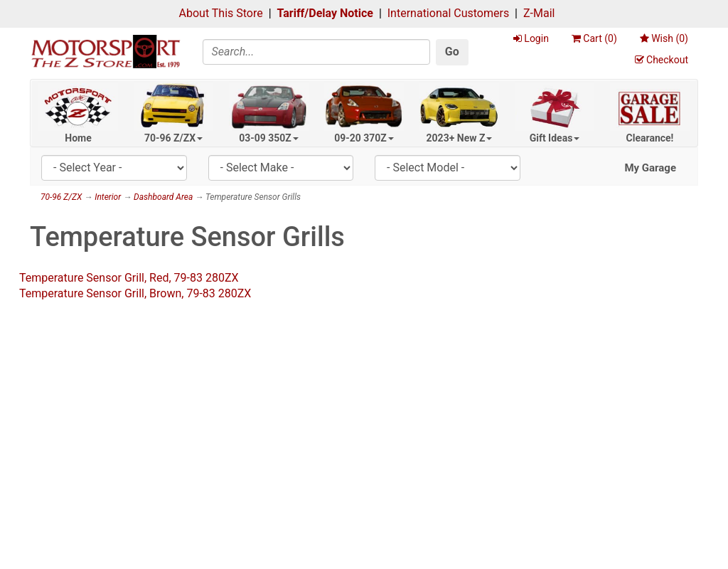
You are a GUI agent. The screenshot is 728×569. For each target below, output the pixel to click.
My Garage (650, 168)
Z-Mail (539, 13)
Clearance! (650, 138)
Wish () (664, 38)
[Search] (316, 52)
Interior (108, 197)
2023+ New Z (460, 138)
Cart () (594, 38)
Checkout (662, 60)
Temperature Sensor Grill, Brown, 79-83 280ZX (135, 293)
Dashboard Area (163, 197)
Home (78, 138)
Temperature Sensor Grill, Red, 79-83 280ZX (129, 278)
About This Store (221, 13)
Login (531, 38)
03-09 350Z (269, 138)
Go (452, 52)
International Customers (448, 13)
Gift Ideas (555, 138)
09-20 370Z (364, 138)
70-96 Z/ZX (173, 138)
